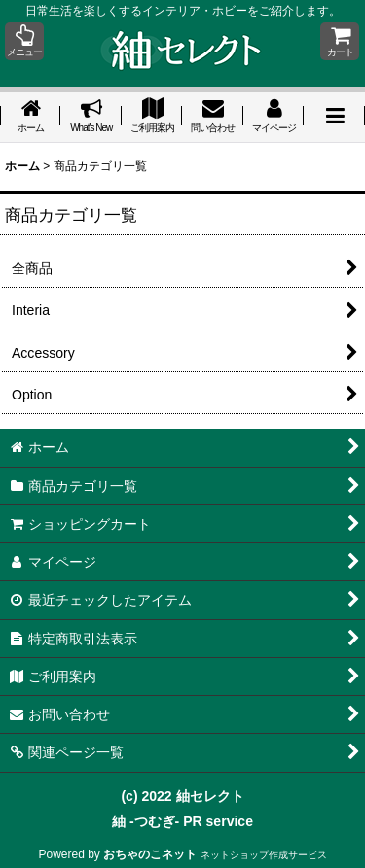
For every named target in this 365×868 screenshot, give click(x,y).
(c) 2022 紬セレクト (182, 796)
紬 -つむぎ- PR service (182, 821)
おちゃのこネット (150, 854)
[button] (24, 41)
